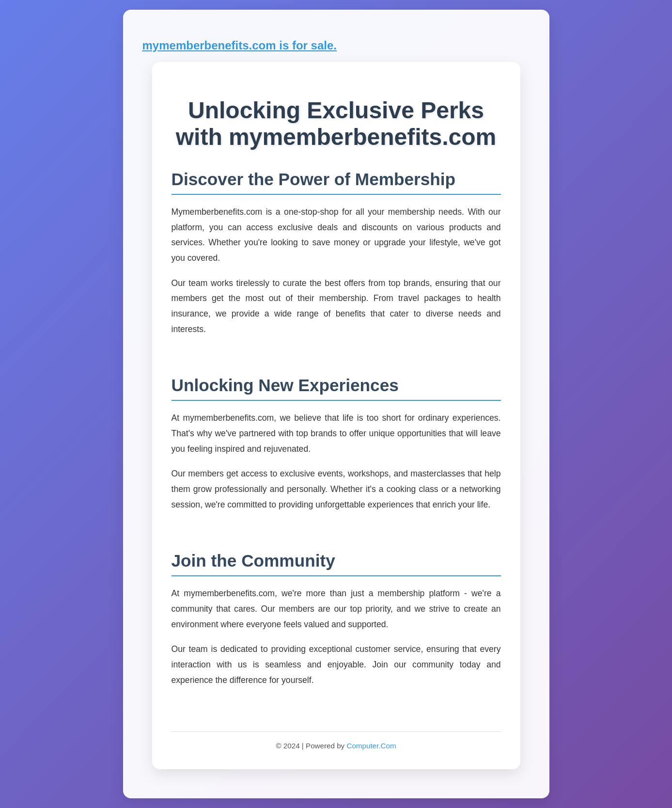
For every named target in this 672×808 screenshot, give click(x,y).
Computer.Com (371, 746)
